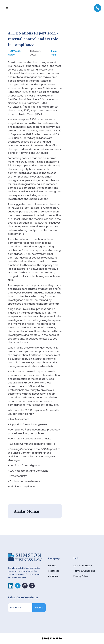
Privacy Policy (81, 576)
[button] (7, 8)
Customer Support (83, 566)
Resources (54, 571)
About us (53, 576)
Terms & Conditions (84, 571)
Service (52, 566)
